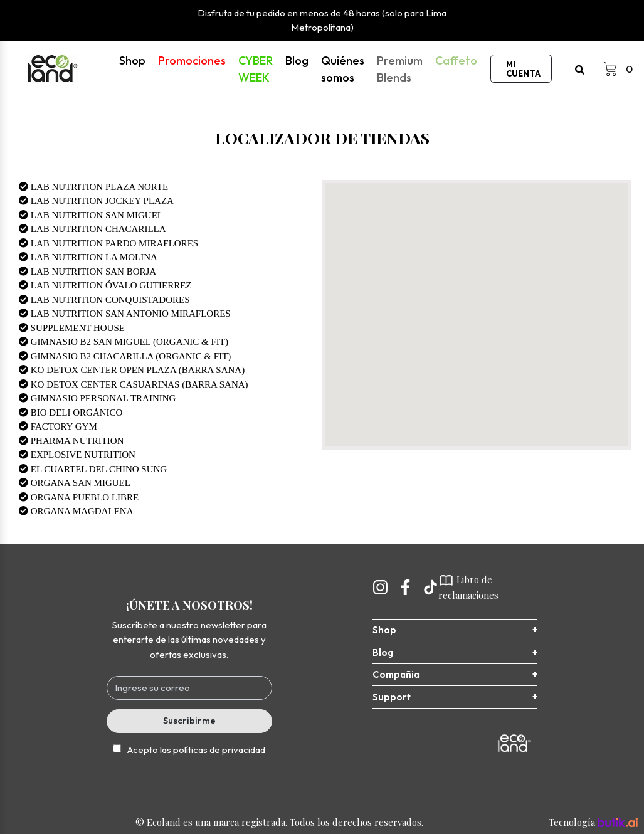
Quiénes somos (343, 69)
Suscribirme (189, 720)
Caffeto (456, 61)
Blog (297, 61)
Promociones (192, 61)
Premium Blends (400, 69)
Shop (132, 61)
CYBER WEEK (256, 69)
